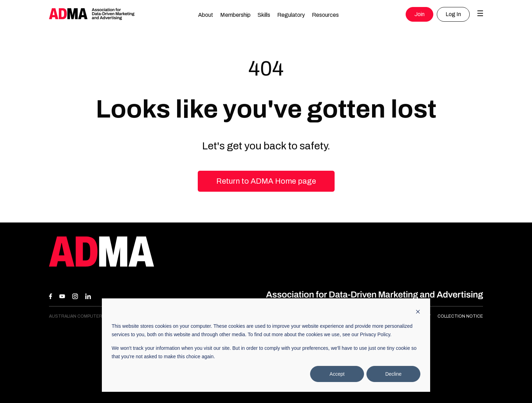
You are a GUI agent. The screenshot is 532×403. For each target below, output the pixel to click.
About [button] (206, 15)
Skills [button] (264, 15)
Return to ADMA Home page (266, 181)
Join (419, 14)
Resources (325, 15)
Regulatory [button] (291, 15)
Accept (337, 374)
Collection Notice (460, 316)
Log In (453, 14)
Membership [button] (235, 15)
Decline (394, 374)
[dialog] (266, 345)
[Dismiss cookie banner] (418, 313)
